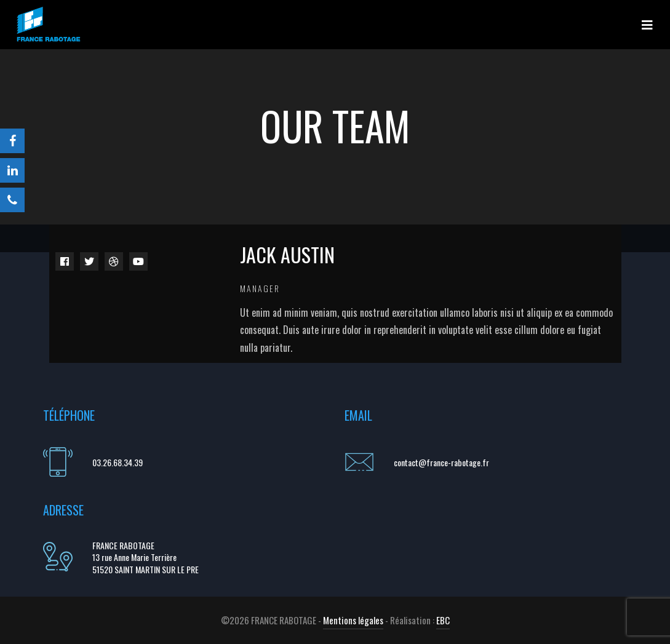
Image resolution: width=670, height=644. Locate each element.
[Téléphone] (12, 200)
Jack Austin (287, 254)
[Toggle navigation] (647, 25)
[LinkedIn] (12, 170)
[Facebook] (12, 141)
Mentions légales (353, 620)
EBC (443, 620)
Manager (260, 288)
